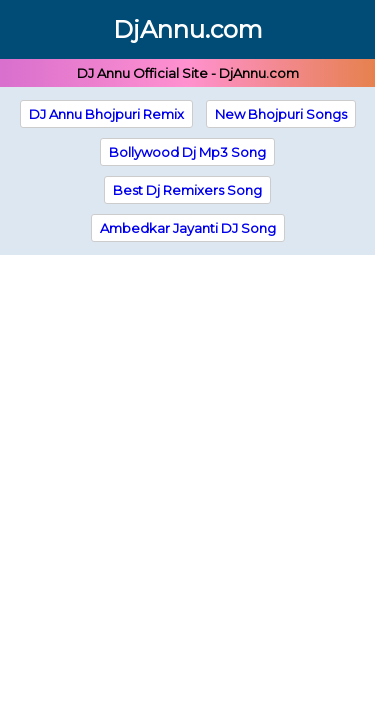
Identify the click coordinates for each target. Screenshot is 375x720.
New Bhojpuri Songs (281, 114)
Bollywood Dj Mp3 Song (187, 152)
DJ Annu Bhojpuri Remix (106, 114)
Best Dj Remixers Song (187, 190)
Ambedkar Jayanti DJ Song (188, 228)
